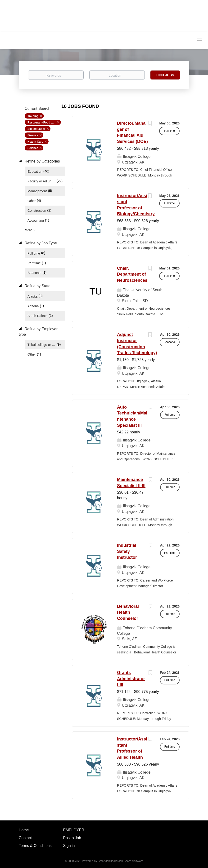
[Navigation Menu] (200, 40)
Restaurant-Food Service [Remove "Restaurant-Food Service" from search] (44, 123)
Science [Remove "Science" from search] (33, 148)
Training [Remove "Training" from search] (33, 116)
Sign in (69, 846)
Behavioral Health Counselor (128, 612)
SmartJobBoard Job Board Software (121, 861)
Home (24, 830)
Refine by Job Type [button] (40, 243)
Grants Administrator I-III (131, 679)
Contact (25, 838)
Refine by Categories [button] (42, 161)
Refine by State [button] (37, 286)
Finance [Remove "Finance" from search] (33, 135)
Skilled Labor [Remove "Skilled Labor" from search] (36, 129)
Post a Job (72, 838)
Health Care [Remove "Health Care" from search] (35, 142)
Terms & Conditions (35, 846)
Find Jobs (165, 75)
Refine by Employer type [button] (38, 332)
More (28, 230)
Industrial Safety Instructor (127, 551)
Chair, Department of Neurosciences (132, 274)
